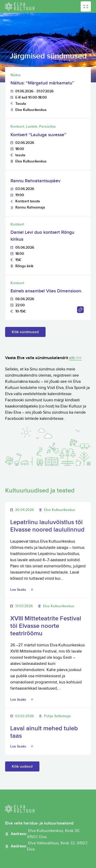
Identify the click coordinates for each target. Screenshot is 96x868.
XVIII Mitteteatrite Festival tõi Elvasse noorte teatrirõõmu (46, 626)
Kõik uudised (22, 766)
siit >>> (75, 358)
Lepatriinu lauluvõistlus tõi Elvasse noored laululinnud (47, 526)
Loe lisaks (18, 590)
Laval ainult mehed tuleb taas (44, 732)
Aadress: (51, 834)
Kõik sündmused (25, 332)
